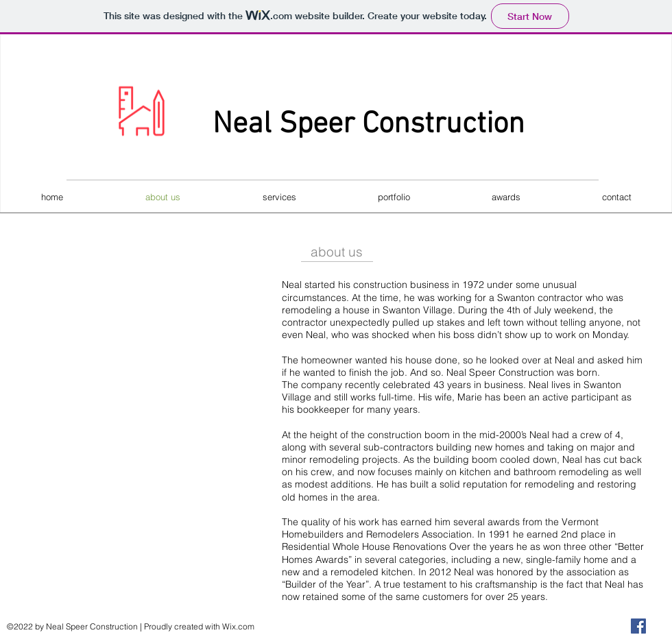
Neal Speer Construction (369, 125)
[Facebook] (638, 626)
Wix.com (238, 626)
